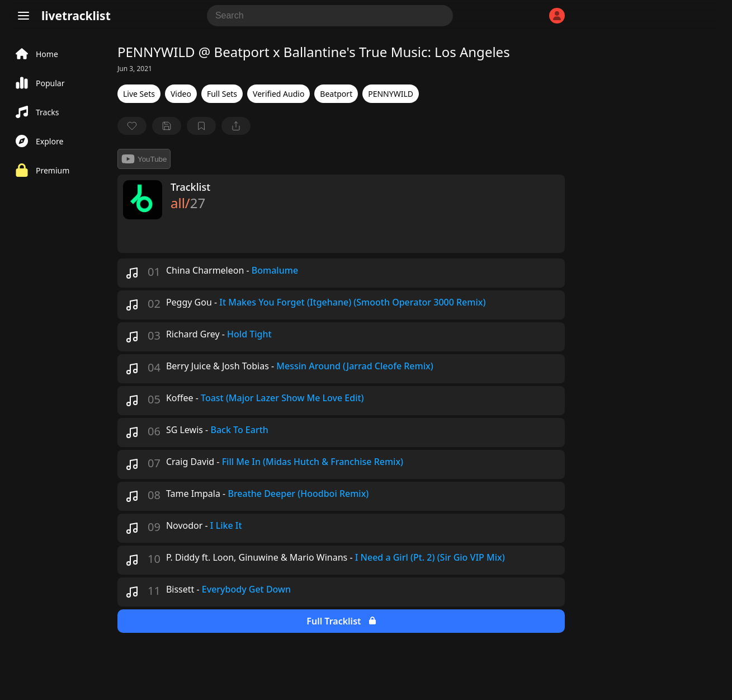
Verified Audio (278, 94)
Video (181, 94)
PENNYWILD (391, 94)
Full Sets (222, 94)
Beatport (336, 94)
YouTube (144, 159)
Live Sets (139, 94)
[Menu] (23, 16)
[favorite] (132, 126)
